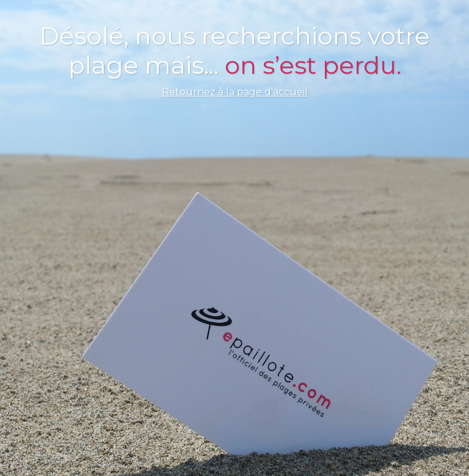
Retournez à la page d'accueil (235, 92)
